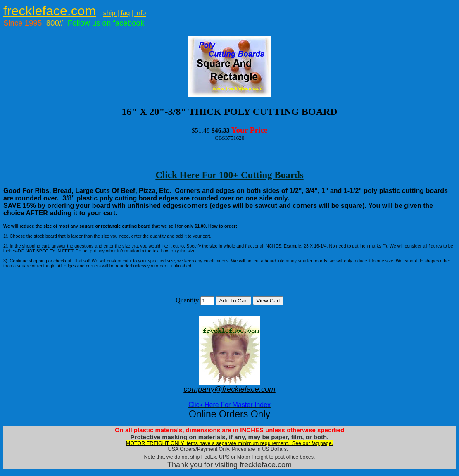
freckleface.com (50, 11)
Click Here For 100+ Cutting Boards (229, 175)
